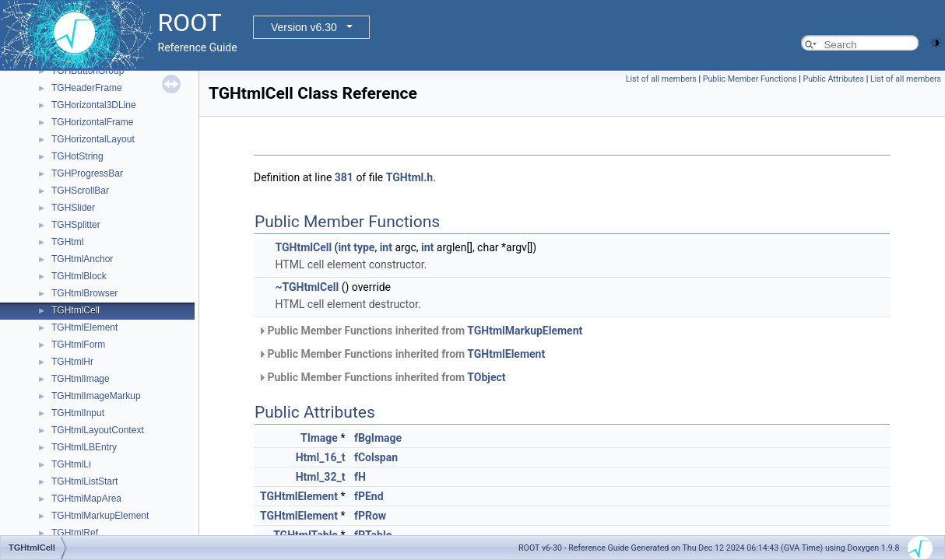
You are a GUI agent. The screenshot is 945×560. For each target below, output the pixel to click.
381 (344, 177)
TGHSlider (73, 208)
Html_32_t (321, 477)
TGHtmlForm (78, 345)
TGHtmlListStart (84, 481)
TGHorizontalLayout (93, 139)
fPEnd (369, 496)
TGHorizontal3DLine (94, 105)
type (364, 247)
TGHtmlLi (71, 464)
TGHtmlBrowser (84, 293)
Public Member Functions (750, 79)
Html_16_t (321, 457)
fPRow (370, 516)
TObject (486, 377)
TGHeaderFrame (87, 88)
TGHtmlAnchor (82, 259)
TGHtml (67, 242)
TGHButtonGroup (88, 71)
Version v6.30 (304, 27)
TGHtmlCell (76, 310)
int (344, 247)
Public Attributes (833, 79)
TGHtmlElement (84, 327)
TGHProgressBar (87, 173)
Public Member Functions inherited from (420, 331)
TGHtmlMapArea (86, 499)
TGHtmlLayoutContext (98, 430)
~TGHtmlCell (307, 287)
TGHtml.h (409, 177)
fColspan (376, 457)
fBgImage (378, 438)
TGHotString (77, 156)
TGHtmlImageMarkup (96, 396)
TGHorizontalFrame (92, 122)
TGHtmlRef (75, 533)
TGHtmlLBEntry (84, 447)
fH (360, 477)
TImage (319, 438)
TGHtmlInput (78, 413)
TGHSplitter (76, 225)
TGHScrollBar (80, 191)
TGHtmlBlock (79, 276)
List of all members (661, 79)
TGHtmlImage (81, 379)
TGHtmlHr (72, 362)
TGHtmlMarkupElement (100, 516)
